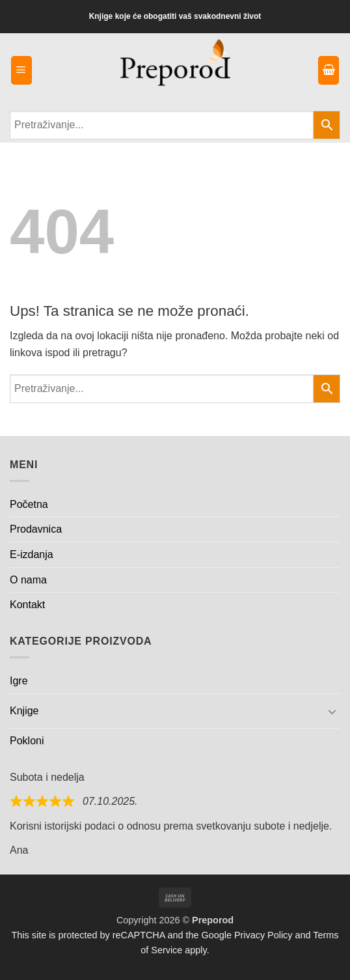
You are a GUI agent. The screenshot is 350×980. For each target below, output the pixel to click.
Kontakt (27, 605)
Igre (19, 681)
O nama (28, 580)
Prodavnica (36, 529)
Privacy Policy (263, 935)
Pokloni (27, 741)
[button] (21, 70)
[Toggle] (332, 711)
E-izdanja (32, 554)
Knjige (24, 711)
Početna (29, 504)
